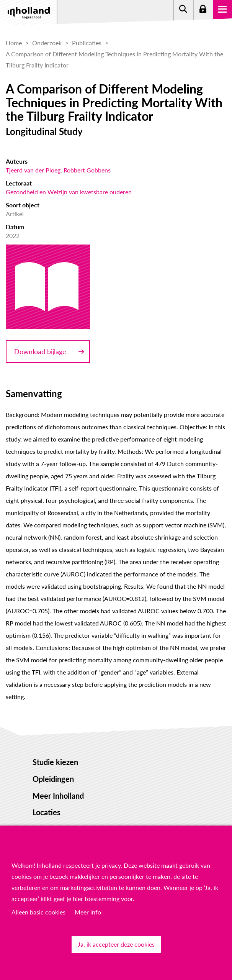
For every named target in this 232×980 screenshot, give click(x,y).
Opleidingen (53, 779)
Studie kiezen (55, 762)
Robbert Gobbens (87, 170)
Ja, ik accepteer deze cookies (116, 944)
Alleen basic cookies (38, 912)
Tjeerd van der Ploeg (33, 170)
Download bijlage (40, 351)
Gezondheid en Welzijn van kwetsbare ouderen (69, 192)
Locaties (47, 812)
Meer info (88, 912)
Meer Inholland (58, 796)
